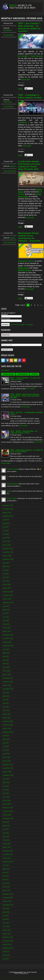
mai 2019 (6, 790)
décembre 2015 (8, 937)
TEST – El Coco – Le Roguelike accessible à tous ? (27, 413)
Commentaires (22, 374)
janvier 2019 (7, 804)
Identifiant (4, 314)
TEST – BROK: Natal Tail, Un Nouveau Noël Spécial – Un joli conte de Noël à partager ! (25, 396)
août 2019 (6, 779)
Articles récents (8, 374)
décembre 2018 (8, 808)
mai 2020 (6, 746)
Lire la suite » (31, 389)
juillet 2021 (6, 696)
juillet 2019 (6, 782)
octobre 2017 (7, 858)
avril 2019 (6, 793)
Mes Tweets (5, 370)
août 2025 (6, 520)
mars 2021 (6, 710)
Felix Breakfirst (12, 484)
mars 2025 (6, 538)
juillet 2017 (6, 869)
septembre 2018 (8, 818)
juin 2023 (6, 613)
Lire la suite (26, 79)
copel (9, 491)
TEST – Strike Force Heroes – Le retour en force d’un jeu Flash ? (26, 451)
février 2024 (7, 585)
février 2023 (7, 628)
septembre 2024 (8, 559)
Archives (34, 374)
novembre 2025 (8, 509)
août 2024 (6, 563)
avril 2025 (6, 534)
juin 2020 (6, 743)
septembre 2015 (8, 948)
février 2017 (7, 887)
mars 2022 (6, 667)
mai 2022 (6, 660)
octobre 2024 (7, 556)
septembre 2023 (8, 603)
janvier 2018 (7, 847)
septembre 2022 (8, 646)
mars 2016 (6, 926)
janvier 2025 (7, 545)
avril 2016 (6, 923)
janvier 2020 (7, 761)
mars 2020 (6, 754)
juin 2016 (6, 916)
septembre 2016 (8, 905)
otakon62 (12, 166)
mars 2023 (6, 624)
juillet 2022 (6, 653)
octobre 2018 (7, 815)
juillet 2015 (6, 955)
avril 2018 (6, 836)
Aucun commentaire (10, 171)
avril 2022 (6, 664)
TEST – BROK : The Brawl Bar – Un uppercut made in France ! (24, 432)
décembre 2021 (8, 678)
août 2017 (6, 865)
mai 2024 (6, 574)
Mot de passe (6, 319)
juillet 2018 (6, 826)
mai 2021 (6, 703)
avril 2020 (6, 750)
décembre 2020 (8, 721)
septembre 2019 (8, 775)
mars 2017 (6, 883)
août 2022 (6, 649)
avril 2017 (6, 880)
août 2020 (6, 736)
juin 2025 (6, 527)
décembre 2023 (8, 592)
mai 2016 (6, 919)
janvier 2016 (7, 934)
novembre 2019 (8, 768)
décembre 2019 (8, 764)
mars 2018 (6, 840)
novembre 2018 (8, 811)
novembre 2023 (8, 595)
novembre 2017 (8, 854)
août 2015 (6, 952)
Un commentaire (9, 35)
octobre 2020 (7, 728)
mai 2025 (6, 531)
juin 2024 (6, 570)
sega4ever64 (7, 30)
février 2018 (7, 844)
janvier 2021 (7, 718)
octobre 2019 (7, 772)
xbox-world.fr (19, 972)
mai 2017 (6, 876)
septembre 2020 (8, 732)
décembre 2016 (8, 894)
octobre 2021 (7, 685)
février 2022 (7, 671)
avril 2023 (6, 620)
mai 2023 (6, 617)
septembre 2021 (8, 689)
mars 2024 (6, 581)
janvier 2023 (7, 631)
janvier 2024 (7, 588)
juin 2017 (6, 872)
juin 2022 (6, 656)
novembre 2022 (8, 638)
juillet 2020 (6, 739)
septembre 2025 (8, 516)
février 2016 (7, 930)
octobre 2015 (7, 944)
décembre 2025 (8, 505)
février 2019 (7, 800)
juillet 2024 (6, 567)
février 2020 (7, 757)
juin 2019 (6, 786)
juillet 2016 (6, 912)
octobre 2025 (7, 513)
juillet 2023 (6, 610)
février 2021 (7, 714)
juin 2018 (6, 829)
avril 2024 (6, 577)
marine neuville (12, 469)
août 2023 (6, 606)
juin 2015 (6, 959)
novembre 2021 (8, 682)
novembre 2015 (8, 941)
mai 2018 (6, 833)
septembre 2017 (8, 862)
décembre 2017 (8, 851)
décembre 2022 (8, 635)
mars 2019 (6, 797)
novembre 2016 (8, 898)
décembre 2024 (8, 549)
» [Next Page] (41, 305)
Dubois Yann (12, 498)
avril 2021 (6, 707)
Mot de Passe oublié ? (18, 325)
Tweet (20, 89)
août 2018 (6, 822)
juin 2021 (6, 700)
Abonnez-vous (7, 350)
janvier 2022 (7, 674)
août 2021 (6, 692)
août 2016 (6, 908)
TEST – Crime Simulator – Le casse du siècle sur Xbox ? (25, 379)
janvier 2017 (7, 890)
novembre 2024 (8, 552)
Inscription (30, 325)
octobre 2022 (7, 642)
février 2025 (7, 541)
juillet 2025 (6, 523)
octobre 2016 (7, 901)
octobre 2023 (7, 599)
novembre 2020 (8, 725)
